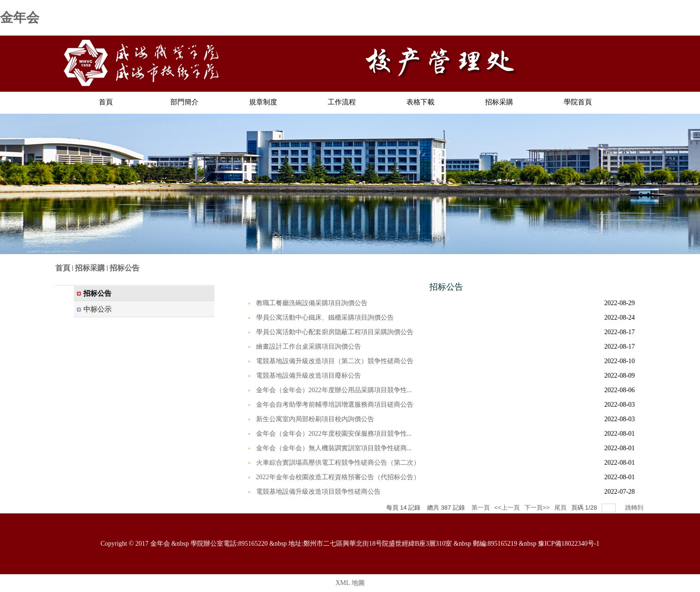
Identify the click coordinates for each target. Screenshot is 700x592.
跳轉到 (635, 508)
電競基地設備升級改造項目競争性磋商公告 (318, 492)
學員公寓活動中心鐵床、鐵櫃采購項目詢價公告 (325, 318)
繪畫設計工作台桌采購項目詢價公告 (309, 347)
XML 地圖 (350, 583)
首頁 (63, 268)
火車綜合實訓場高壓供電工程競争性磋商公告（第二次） (338, 463)
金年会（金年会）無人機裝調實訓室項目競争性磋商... (334, 448)
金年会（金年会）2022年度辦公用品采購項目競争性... (334, 390)
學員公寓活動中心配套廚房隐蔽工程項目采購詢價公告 (335, 332)
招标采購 (90, 268)
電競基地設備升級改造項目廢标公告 (309, 376)
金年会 (20, 18)
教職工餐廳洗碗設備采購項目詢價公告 (312, 303)
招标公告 (125, 268)
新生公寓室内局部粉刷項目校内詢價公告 (315, 419)
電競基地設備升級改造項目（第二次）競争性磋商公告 (335, 361)
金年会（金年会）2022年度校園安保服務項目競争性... (334, 434)
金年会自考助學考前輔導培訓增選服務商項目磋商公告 (335, 405)
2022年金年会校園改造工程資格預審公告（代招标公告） (338, 477)
